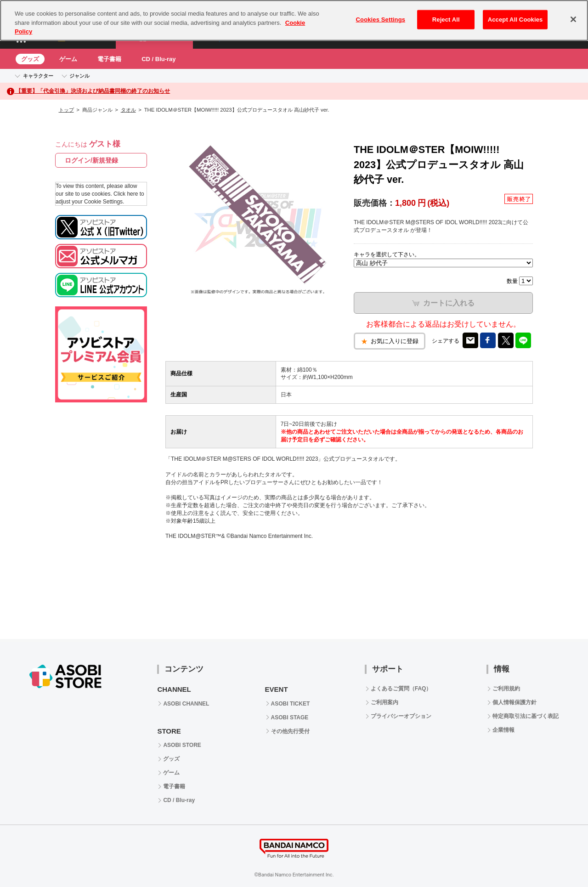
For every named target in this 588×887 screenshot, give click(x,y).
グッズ (30, 59)
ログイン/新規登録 (91, 160)
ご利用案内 (384, 702)
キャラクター (38, 76)
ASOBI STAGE (290, 718)
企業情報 (503, 730)
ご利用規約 (506, 689)
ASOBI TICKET (291, 704)
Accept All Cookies (515, 20)
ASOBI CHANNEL (186, 704)
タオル (128, 110)
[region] (294, 20)
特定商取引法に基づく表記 (526, 716)
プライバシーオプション (401, 716)
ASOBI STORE (182, 745)
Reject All (446, 20)
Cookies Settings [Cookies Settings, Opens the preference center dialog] (381, 20)
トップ (66, 110)
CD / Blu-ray (158, 59)
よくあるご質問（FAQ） (401, 689)
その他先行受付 (290, 731)
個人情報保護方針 (514, 702)
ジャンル (79, 76)
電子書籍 (109, 59)
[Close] (573, 19)
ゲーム (68, 59)
